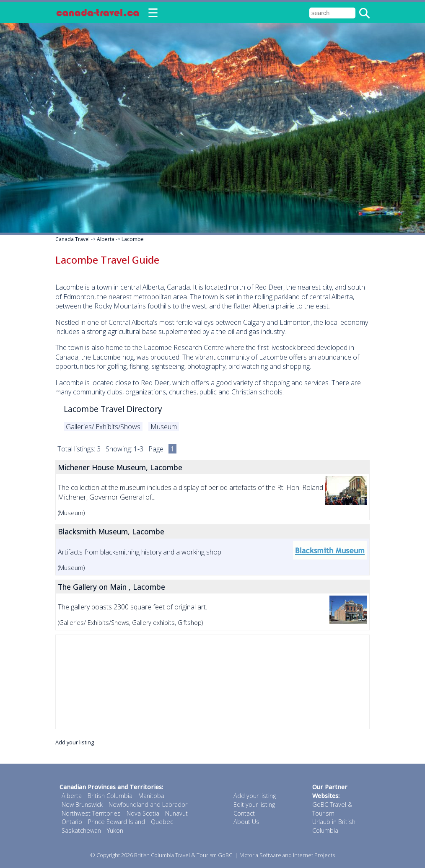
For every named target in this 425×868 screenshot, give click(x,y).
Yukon (115, 830)
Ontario (72, 822)
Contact (244, 813)
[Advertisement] (212, 682)
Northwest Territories (91, 813)
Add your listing (75, 742)
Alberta (106, 239)
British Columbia (110, 796)
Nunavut (176, 813)
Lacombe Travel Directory (113, 409)
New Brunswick (82, 805)
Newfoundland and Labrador (148, 805)
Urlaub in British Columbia (334, 826)
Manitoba (151, 796)
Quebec (162, 822)
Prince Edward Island (117, 822)
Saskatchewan (81, 830)
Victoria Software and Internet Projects (288, 855)
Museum (164, 427)
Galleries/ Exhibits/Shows (103, 427)
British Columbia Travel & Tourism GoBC (183, 855)
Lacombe (133, 239)
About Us (246, 822)
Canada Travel (73, 239)
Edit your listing (254, 805)
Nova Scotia (143, 813)
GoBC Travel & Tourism (332, 809)
